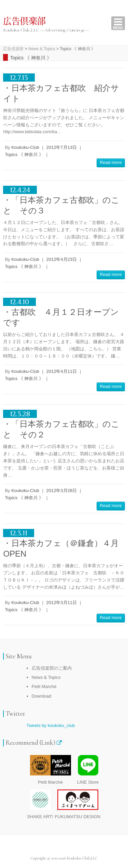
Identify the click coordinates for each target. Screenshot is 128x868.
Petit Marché (44, 687)
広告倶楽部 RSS (69, 846)
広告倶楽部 (24, 22)
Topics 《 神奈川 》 (24, 155)
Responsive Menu (118, 23)
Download (42, 696)
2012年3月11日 (61, 603)
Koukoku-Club (25, 147)
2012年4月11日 (61, 371)
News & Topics (46, 677)
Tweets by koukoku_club (51, 725)
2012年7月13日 (61, 147)
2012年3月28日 (61, 491)
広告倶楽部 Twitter (59, 846)
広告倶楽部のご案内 (52, 668)
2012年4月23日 (61, 259)
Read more (111, 162)
